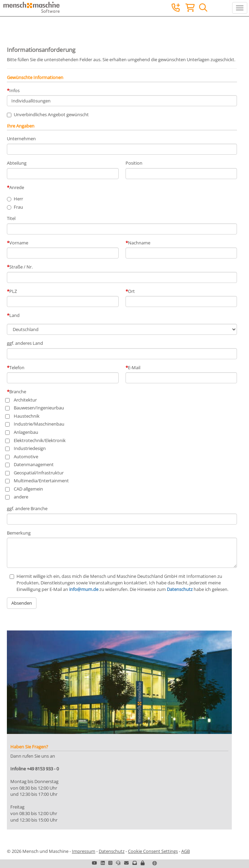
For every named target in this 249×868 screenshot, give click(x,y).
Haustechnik (23, 416)
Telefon (17, 367)
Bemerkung (19, 533)
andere (18, 497)
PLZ (13, 291)
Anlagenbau (23, 432)
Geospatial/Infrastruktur (35, 473)
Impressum (84, 851)
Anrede (17, 187)
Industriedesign (26, 448)
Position (134, 163)
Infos (14, 90)
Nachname (139, 243)
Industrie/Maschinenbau (36, 424)
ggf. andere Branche (27, 508)
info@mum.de (84, 589)
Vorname (19, 243)
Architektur (22, 400)
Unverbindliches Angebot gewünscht (48, 114)
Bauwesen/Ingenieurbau (35, 408)
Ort (131, 291)
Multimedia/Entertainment (38, 481)
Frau (18, 207)
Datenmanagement (30, 464)
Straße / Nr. (21, 267)
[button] (143, 863)
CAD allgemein (25, 489)
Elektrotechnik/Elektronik (36, 440)
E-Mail (134, 367)
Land (14, 315)
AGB (186, 851)
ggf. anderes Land (25, 343)
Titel (11, 218)
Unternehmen (21, 139)
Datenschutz (180, 589)
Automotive (23, 457)
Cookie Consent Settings (153, 851)
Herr (18, 199)
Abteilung (17, 163)
